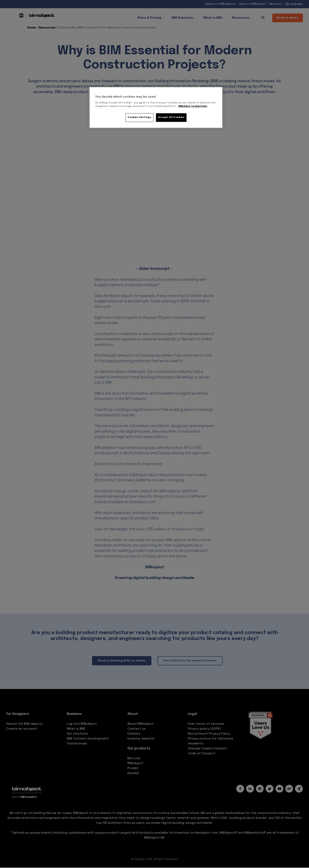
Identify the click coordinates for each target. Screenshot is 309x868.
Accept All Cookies (171, 117)
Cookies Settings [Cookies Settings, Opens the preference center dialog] (140, 117)
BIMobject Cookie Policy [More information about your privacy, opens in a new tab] (194, 106)
